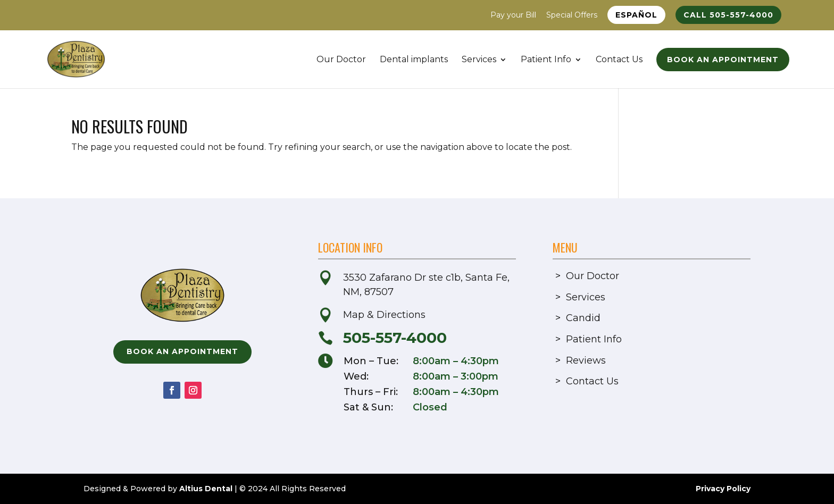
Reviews (586, 360)
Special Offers (572, 15)
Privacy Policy (723, 489)
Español (636, 15)
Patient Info (546, 60)
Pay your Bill (513, 15)
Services (479, 60)
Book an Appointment (723, 60)
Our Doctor (341, 60)
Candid (583, 318)
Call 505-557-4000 (728, 15)
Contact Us (619, 60)
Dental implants (414, 60)
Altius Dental (206, 489)
